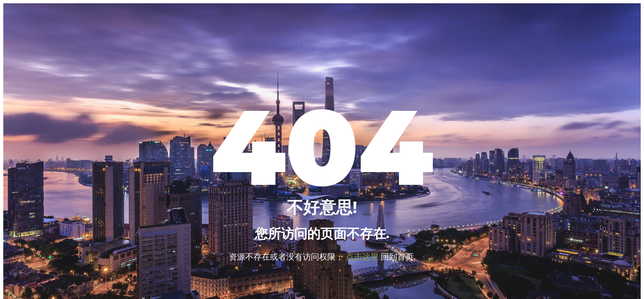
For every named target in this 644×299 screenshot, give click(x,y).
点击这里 (362, 256)
